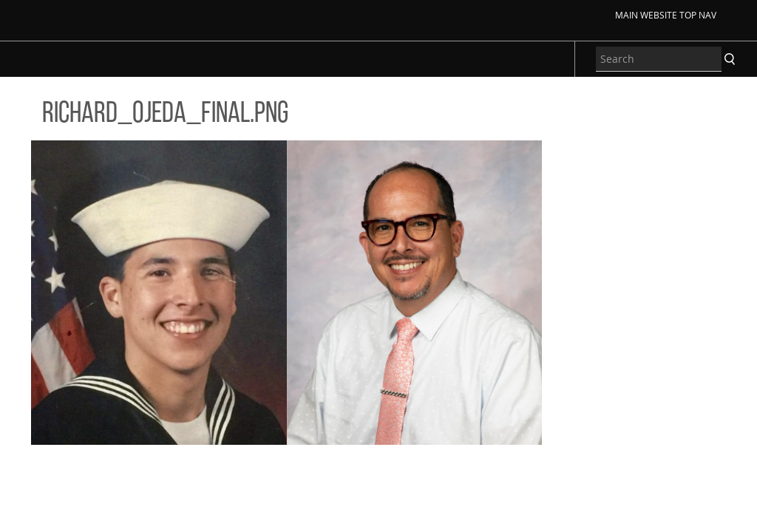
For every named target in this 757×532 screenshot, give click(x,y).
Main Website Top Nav (666, 15)
